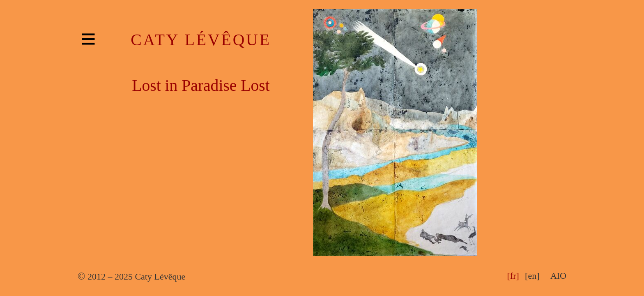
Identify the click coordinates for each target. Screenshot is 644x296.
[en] (532, 276)
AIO (558, 276)
